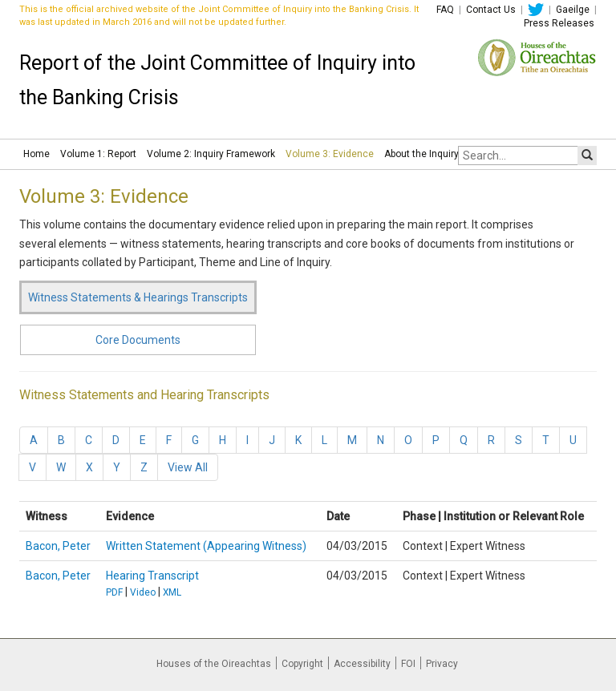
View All (188, 467)
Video (143, 592)
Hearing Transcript (152, 576)
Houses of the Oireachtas (214, 664)
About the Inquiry (421, 154)
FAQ (445, 10)
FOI (408, 664)
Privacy (442, 664)
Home (36, 154)
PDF (114, 592)
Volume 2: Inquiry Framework (211, 154)
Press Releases (559, 23)
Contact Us (491, 10)
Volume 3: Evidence (330, 154)
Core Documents (138, 340)
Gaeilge (573, 10)
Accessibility (362, 664)
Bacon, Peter (58, 546)
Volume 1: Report (98, 154)
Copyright (302, 664)
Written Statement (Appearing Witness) (206, 546)
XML (172, 592)
